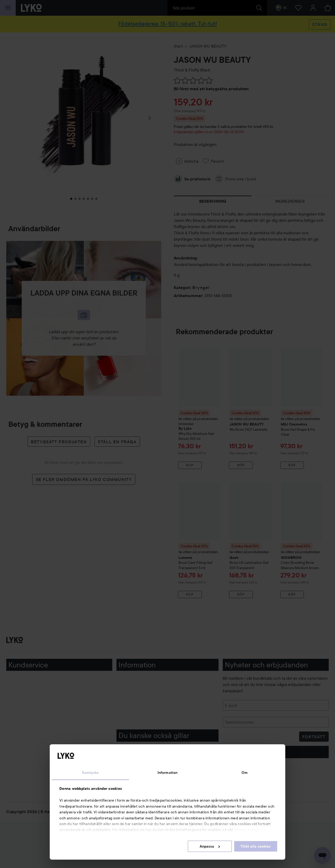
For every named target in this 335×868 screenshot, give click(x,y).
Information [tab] (167, 773)
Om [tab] (245, 773)
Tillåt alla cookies (256, 846)
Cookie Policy (247, 830)
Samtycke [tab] (90, 773)
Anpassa (210, 846)
